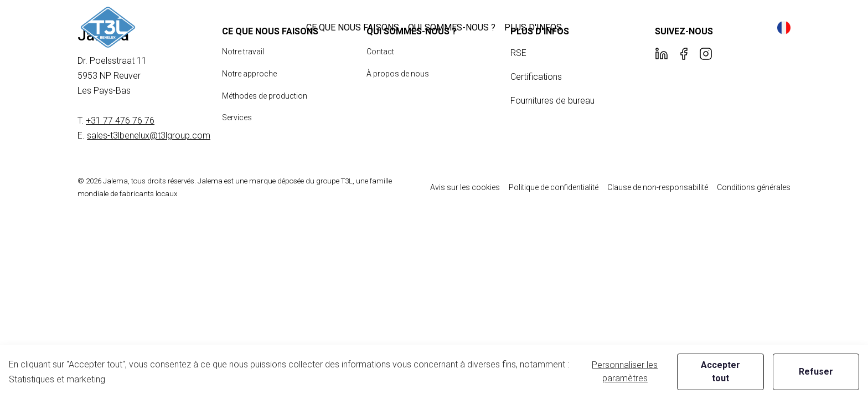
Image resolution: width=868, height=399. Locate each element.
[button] (353, 27)
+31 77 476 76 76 (120, 121)
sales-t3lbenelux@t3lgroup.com (149, 135)
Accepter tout (720, 372)
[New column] (108, 27)
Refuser (816, 372)
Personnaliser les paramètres (625, 372)
